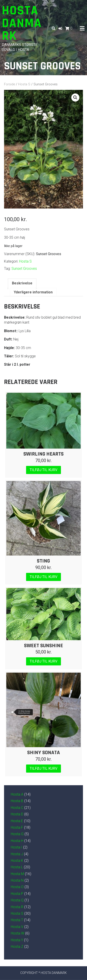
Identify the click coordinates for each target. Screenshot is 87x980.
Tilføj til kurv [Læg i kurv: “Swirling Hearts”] (43, 470)
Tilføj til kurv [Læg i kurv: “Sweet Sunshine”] (43, 661)
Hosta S (24, 84)
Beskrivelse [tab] (22, 283)
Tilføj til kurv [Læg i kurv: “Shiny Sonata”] (43, 768)
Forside (10, 84)
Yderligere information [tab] (33, 292)
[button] (60, 28)
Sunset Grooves (24, 269)
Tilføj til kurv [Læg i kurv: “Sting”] (43, 577)
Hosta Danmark (22, 23)
